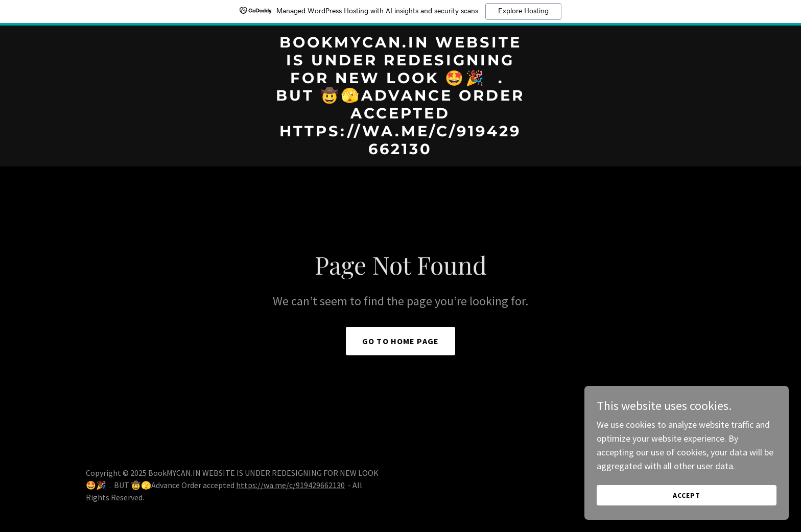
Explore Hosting (523, 11)
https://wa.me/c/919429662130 (290, 485)
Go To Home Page (400, 341)
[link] (401, 151)
